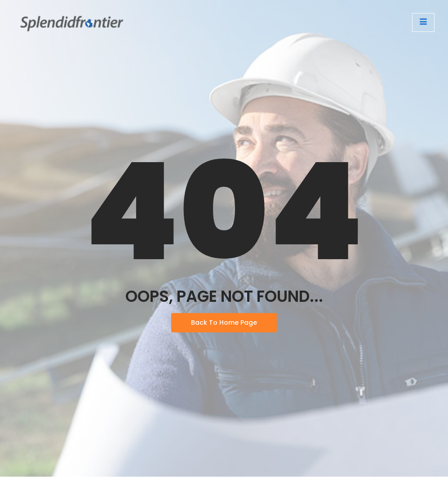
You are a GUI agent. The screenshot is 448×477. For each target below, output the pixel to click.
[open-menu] (423, 22)
